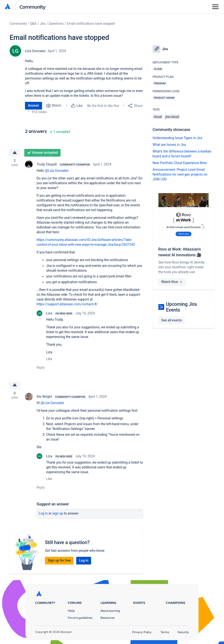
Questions (56, 24)
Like (49, 359)
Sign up (58, 514)
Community (33, 7)
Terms (165, 632)
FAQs (71, 611)
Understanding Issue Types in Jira (177, 138)
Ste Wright (44, 397)
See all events (171, 320)
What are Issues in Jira (169, 145)
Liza (49, 313)
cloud (158, 117)
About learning (110, 611)
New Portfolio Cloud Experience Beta (180, 163)
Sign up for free (59, 561)
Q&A (33, 24)
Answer (34, 105)
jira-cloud (172, 117)
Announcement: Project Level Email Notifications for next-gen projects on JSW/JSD (180, 174)
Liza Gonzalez (35, 51)
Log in (43, 514)
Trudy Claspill (47, 164)
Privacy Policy (142, 632)
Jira (43, 24)
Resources (108, 618)
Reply (41, 368)
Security (183, 632)
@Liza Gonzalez (57, 171)
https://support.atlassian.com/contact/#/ (67, 304)
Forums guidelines (80, 618)
